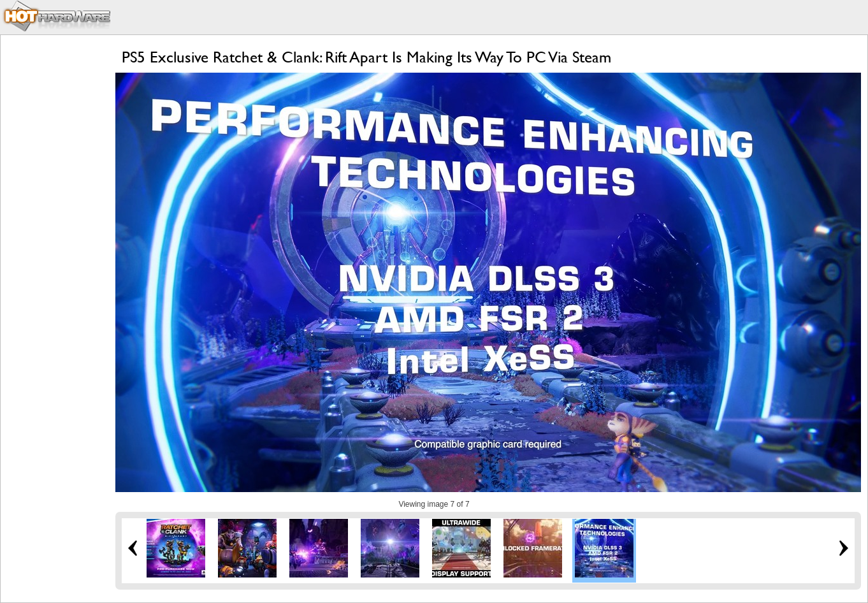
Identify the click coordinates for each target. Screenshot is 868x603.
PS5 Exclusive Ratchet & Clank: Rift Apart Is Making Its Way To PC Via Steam (366, 57)
